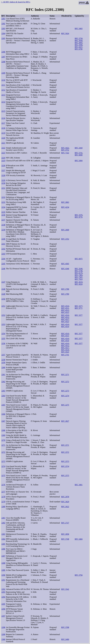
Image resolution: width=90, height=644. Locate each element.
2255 (3, 339)
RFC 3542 (65, 589)
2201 (3, 19)
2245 (3, 264)
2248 (3, 289)
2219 (3, 133)
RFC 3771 (79, 308)
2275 (3, 476)
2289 (3, 570)
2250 (3, 299)
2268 (3, 430)
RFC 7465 (79, 275)
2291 (3, 580)
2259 (3, 363)
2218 (3, 128)
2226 (3, 166)
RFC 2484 (79, 539)
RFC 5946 (79, 45)
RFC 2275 (65, 405)
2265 (3, 405)
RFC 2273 (65, 391)
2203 (3, 29)
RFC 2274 (65, 396)
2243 (3, 254)
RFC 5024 (65, 33)
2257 (3, 355)
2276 (3, 485)
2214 (3, 102)
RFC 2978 (65, 497)
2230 (3, 183)
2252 (3, 315)
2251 (3, 306)
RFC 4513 (65, 312)
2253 (3, 324)
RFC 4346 (65, 269)
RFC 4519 (79, 282)
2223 (3, 153)
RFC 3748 (65, 539)
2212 (3, 90)
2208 (3, 62)
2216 (3, 118)
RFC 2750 (79, 38)
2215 (3, 111)
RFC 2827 (65, 421)
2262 (3, 382)
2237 (3, 220)
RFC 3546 (79, 269)
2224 (3, 158)
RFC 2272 (65, 382)
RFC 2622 (65, 507)
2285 (3, 544)
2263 (3, 391)
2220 (3, 138)
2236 (3, 215)
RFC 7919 (79, 279)
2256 (3, 343)
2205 (3, 38)
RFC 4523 (65, 322)
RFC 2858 (65, 534)
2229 (3, 180)
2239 (3, 230)
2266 (3, 414)
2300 (3, 639)
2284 (3, 539)
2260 (3, 367)
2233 (3, 202)
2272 (3, 452)
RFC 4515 (65, 336)
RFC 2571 (65, 445)
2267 (3, 421)
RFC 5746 (79, 271)
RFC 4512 (65, 310)
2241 (3, 244)
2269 (3, 435)
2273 (3, 461)
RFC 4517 (65, 319)
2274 (3, 466)
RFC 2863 (65, 202)
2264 (3, 396)
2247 (3, 282)
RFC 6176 (79, 273)
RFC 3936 (79, 41)
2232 (3, 197)
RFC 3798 (65, 627)
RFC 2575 (65, 476)
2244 (3, 259)
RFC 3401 (79, 485)
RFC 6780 (79, 49)
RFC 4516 (65, 341)
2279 (3, 502)
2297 (3, 616)
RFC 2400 (65, 639)
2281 (3, 518)
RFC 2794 (79, 575)
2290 (3, 575)
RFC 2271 (65, 375)
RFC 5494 (79, 161)
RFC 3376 (79, 215)
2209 (3, 73)
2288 (3, 563)
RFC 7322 (65, 153)
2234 (3, 207)
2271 (3, 445)
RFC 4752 (65, 150)
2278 (3, 497)
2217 (3, 123)
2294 (3, 597)
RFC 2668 (65, 230)
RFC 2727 (65, 523)
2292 (3, 589)
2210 (3, 80)
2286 (3, 549)
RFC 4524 (79, 284)
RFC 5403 (79, 29)
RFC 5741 (79, 153)
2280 (3, 507)
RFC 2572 (65, 452)
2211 (3, 85)
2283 (3, 534)
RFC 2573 (65, 461)
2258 (3, 360)
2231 (3, 188)
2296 (3, 609)
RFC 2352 (65, 239)
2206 (3, 52)
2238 (3, 225)
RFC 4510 (65, 306)
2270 (3, 440)
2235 (3, 212)
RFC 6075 (79, 259)
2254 (3, 334)
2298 (3, 627)
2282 (3, 523)
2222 (3, 148)
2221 (3, 143)
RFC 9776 (79, 217)
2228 (3, 175)
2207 (3, 57)
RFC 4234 (65, 207)
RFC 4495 (79, 43)
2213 (3, 95)
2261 (3, 375)
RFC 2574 (65, 466)
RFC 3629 (65, 502)
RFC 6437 (79, 47)
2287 (3, 556)
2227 (3, 170)
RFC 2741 (65, 355)
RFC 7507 (79, 277)
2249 (3, 294)
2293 (3, 592)
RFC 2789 (65, 294)
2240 (3, 239)
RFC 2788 (65, 289)
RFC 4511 (65, 308)
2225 (3, 161)
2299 (3, 634)
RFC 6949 (79, 155)
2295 (3, 604)
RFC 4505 (65, 264)
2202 (3, 24)
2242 (3, 249)
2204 (3, 33)
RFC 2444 (79, 148)
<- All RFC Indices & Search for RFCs (16, 2)
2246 (3, 269)
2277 (3, 492)
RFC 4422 (65, 148)
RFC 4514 (65, 327)
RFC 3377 (79, 306)
